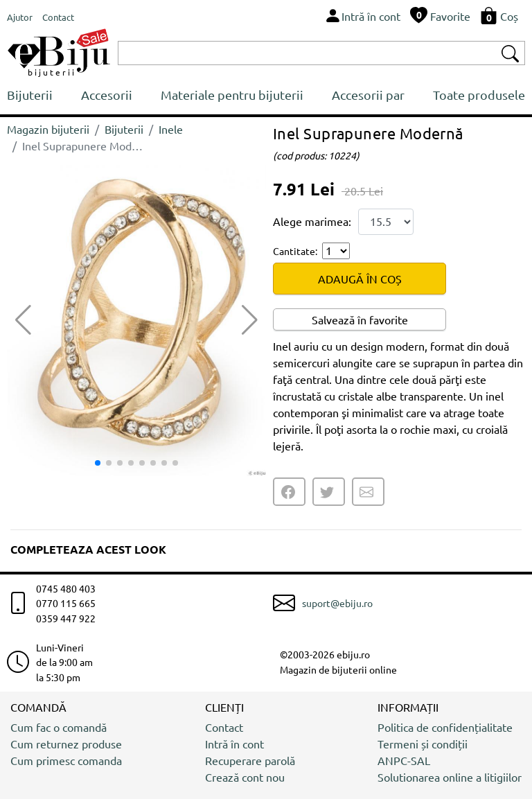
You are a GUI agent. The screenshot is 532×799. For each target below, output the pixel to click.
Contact (224, 727)
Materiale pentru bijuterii (232, 95)
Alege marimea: (312, 221)
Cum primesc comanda (66, 760)
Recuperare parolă (250, 760)
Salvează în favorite (360, 319)
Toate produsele (479, 95)
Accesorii (107, 95)
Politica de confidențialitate (445, 727)
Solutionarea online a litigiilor (450, 777)
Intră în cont (234, 744)
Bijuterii (30, 95)
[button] (250, 320)
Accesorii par (368, 95)
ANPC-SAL (404, 760)
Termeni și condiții (423, 744)
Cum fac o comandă (59, 727)
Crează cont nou (245, 777)
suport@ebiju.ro (337, 603)
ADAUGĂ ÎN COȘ (360, 279)
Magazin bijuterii (48, 129)
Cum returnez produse (66, 744)
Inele (171, 129)
